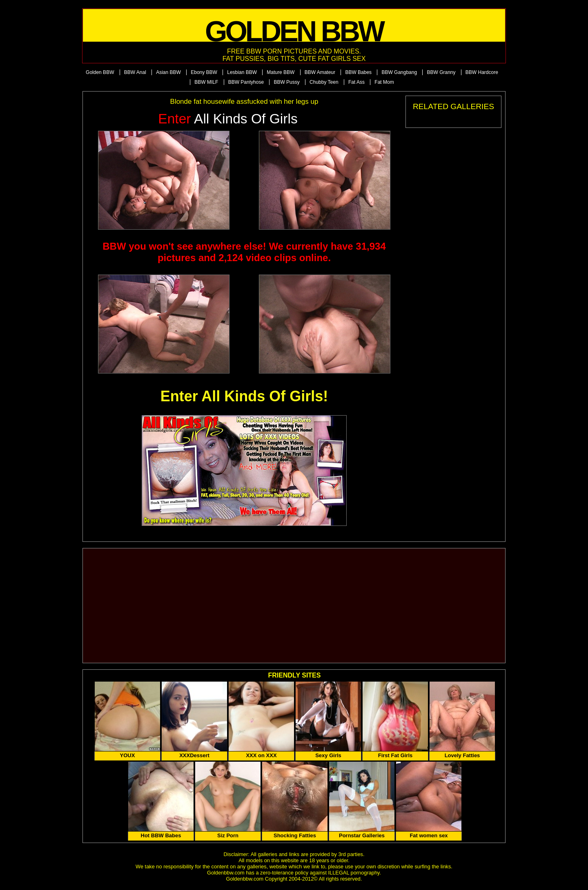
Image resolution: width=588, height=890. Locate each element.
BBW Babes (358, 72)
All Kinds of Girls (228, 119)
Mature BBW (281, 72)
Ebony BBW (204, 72)
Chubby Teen (324, 82)
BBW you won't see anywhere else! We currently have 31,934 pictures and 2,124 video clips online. (244, 252)
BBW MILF (206, 82)
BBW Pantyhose (246, 82)
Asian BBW (168, 72)
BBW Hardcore (482, 72)
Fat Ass (356, 82)
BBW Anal (135, 72)
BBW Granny (441, 72)
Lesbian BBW (242, 72)
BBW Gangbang (399, 72)
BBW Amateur (320, 72)
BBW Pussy (286, 82)
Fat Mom (384, 82)
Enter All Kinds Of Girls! (244, 396)
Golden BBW (100, 72)
